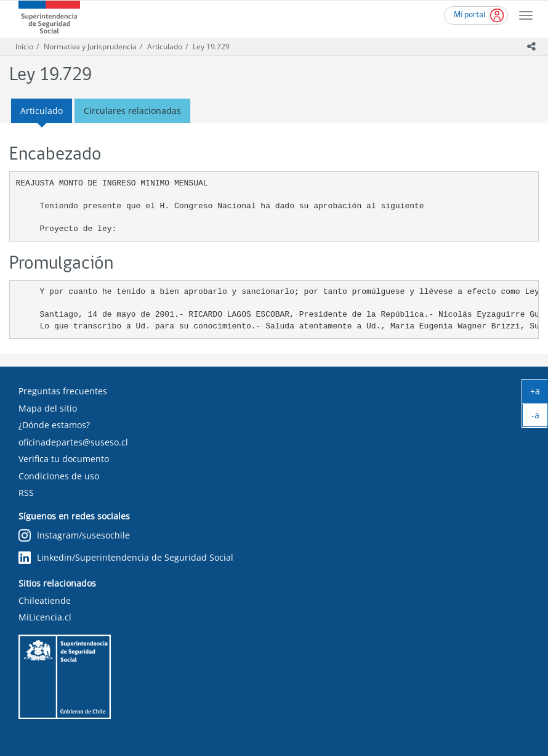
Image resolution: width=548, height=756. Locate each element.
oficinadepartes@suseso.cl (73, 442)
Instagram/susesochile (74, 536)
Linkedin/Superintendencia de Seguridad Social (126, 558)
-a (540, 418)
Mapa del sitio (48, 408)
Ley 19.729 (211, 47)
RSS (26, 493)
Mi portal (470, 15)
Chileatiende (45, 600)
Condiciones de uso (59, 476)
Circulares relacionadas (132, 111)
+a (539, 394)
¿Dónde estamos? (54, 425)
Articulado (165, 47)
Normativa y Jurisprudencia (90, 47)
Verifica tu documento (64, 459)
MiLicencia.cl (45, 617)
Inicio (24, 47)
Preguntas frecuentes (63, 391)
